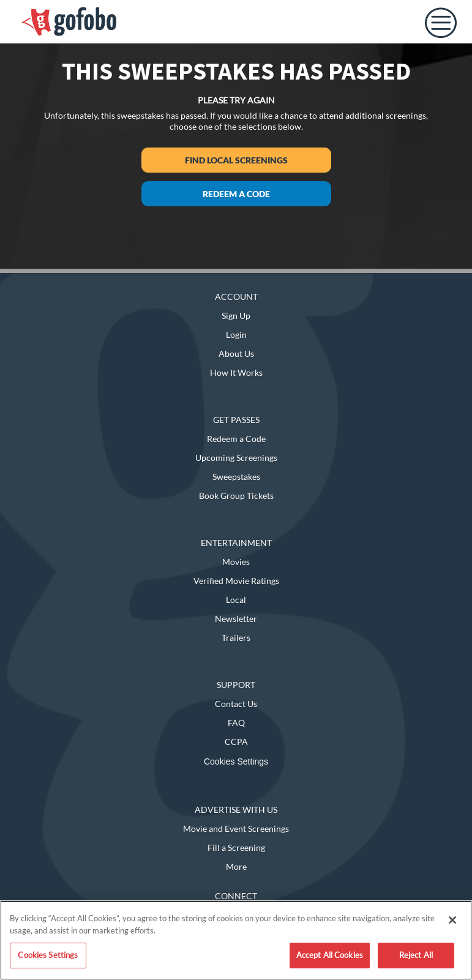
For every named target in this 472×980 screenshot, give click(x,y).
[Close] (452, 920)
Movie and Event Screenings (236, 829)
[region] (236, 940)
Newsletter (236, 619)
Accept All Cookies (330, 955)
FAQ (236, 723)
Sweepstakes (236, 477)
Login (236, 335)
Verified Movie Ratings (236, 581)
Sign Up (236, 316)
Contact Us (236, 704)
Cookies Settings (236, 761)
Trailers (236, 638)
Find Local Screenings (236, 160)
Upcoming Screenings (236, 458)
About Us (236, 353)
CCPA (236, 742)
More (236, 866)
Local (236, 600)
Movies (236, 562)
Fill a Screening (236, 847)
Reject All (416, 955)
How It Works (236, 372)
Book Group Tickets (236, 496)
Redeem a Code (236, 194)
